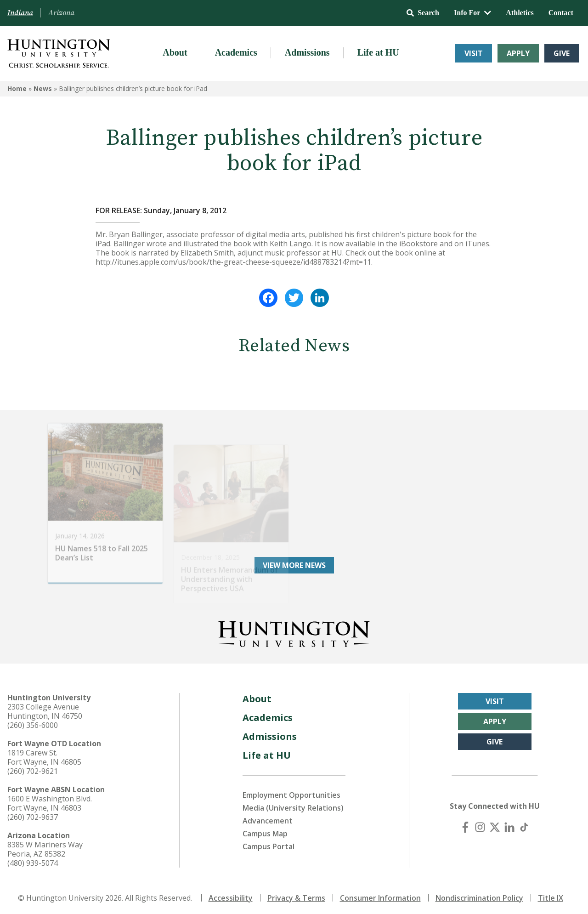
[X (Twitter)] (495, 824)
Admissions (307, 52)
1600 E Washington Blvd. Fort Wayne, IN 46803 (50, 800)
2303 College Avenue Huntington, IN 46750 (45, 708)
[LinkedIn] (509, 824)
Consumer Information (380, 895)
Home (17, 88)
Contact (561, 13)
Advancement (268, 817)
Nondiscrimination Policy (479, 895)
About (175, 52)
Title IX (551, 895)
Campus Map (265, 830)
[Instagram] (480, 824)
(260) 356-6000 (33, 722)
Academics (236, 52)
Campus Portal (269, 843)
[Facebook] (465, 824)
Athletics (520, 13)
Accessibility (231, 895)
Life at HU (378, 52)
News (43, 88)
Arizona (61, 13)
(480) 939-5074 (33, 860)
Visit (474, 53)
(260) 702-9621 (33, 768)
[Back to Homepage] (294, 629)
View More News (294, 562)
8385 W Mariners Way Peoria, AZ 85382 (45, 846)
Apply (518, 53)
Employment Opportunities (291, 792)
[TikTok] (524, 824)
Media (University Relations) (293, 805)
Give (562, 53)
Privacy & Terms (296, 895)
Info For (472, 13)
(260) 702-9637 (33, 814)
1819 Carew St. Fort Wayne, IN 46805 (44, 754)
